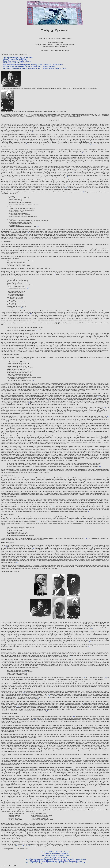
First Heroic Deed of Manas (24, 846)
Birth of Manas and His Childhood (15, 59)
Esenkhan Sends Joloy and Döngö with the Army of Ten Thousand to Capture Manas (33, 65)
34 (77, 561)
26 (53, 507)
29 (83, 518)
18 (33, 380)
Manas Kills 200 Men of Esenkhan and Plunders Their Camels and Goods (29, 66)
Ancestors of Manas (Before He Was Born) (18, 57)
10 (38, 227)
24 (8, 421)
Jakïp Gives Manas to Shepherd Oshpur (17, 61)
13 (28, 288)
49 (47, 711)
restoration (52, 144)
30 (38, 522)
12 (55, 274)
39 (70, 657)
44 (24, 693)
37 (90, 642)
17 (37, 330)
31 (86, 538)
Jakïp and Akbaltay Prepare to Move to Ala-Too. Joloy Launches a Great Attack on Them (34, 68)
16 (57, 323)
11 (28, 233)
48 (18, 706)
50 (74, 717)
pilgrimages (92, 144)
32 (7, 547)
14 (22, 308)
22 (105, 407)
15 (31, 314)
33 (33, 548)
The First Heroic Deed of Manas (14, 63)
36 (91, 628)
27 (85, 508)
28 (89, 511)
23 (108, 416)
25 (100, 466)
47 (83, 703)
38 (89, 646)
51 (35, 720)
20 (48, 400)
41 (85, 678)
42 (106, 678)
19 (98, 397)
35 (17, 562)
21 (30, 403)
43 (16, 687)
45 (49, 696)
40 (26, 672)
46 (38, 699)
